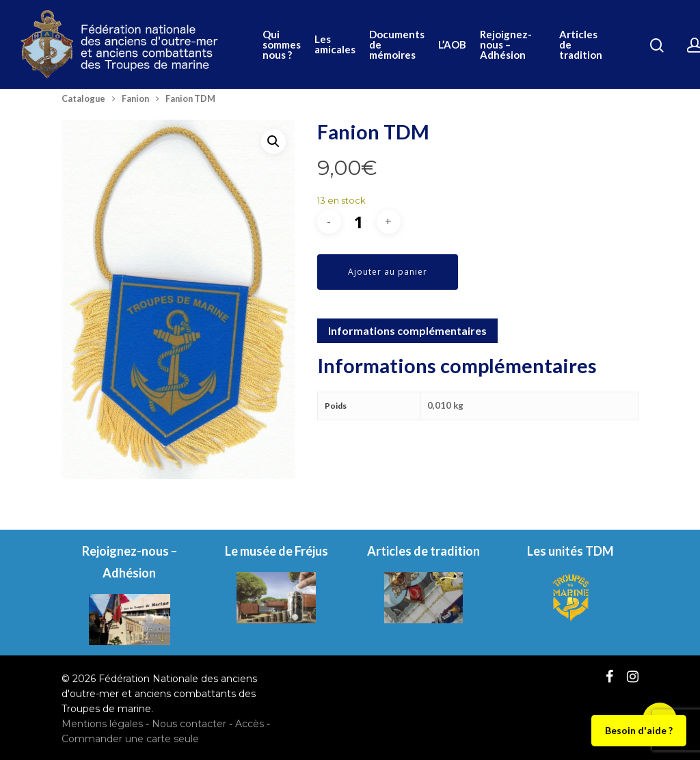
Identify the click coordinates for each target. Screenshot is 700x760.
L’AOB (452, 45)
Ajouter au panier (388, 272)
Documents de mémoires (397, 45)
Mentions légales (102, 724)
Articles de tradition (581, 45)
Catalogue (83, 98)
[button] (273, 141)
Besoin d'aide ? (639, 730)
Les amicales (335, 44)
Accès (250, 724)
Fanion (135, 98)
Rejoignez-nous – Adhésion (506, 45)
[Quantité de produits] (359, 222)
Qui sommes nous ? (282, 45)
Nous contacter (189, 724)
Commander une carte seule (130, 739)
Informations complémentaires (407, 330)
